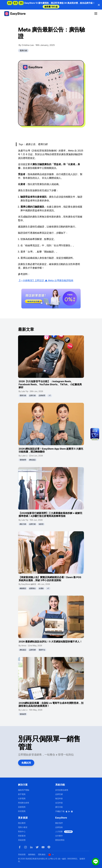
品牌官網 (32, 650)
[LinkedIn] (31, 847)
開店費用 (22, 823)
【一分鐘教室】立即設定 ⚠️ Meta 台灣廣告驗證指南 (46, 280)
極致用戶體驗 (24, 790)
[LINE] (49, 847)
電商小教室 (23, 827)
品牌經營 (42, 395)
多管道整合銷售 (62, 790)
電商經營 (23, 460)
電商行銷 (23, 50)
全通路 (41, 588)
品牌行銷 (32, 395)
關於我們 (59, 823)
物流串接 (59, 798)
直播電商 (22, 807)
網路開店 (23, 588)
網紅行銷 (23, 524)
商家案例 (22, 836)
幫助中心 (22, 831)
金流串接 (59, 803)
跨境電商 (22, 811)
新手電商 (22, 794)
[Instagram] (25, 847)
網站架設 (32, 460)
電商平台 (42, 650)
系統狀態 (22, 840)
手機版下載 (64, 811)
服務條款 (32, 854)
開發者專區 (60, 840)
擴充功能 (59, 807)
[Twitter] (37, 847)
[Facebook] (20, 847)
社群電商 (22, 798)
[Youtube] (43, 847)
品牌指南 (59, 827)
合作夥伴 (59, 836)
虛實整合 (32, 588)
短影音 (41, 524)
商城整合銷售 (24, 803)
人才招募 (64, 831)
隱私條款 (42, 854)
